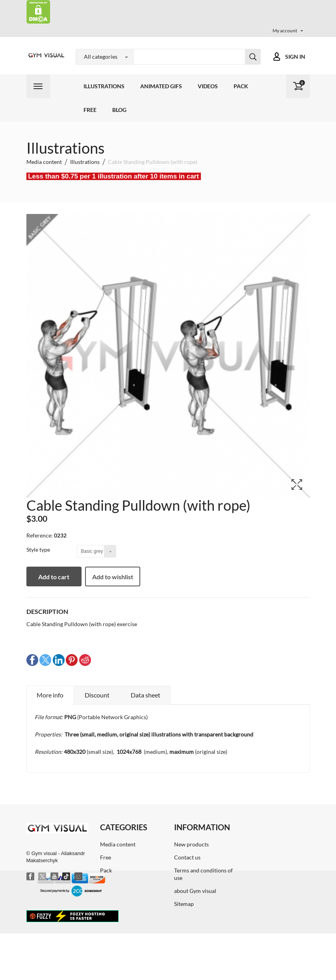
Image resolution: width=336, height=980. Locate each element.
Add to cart (54, 577)
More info (50, 695)
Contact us (187, 857)
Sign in (295, 57)
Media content (118, 844)
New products (191, 844)
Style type (39, 550)
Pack (241, 86)
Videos (208, 86)
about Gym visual (195, 891)
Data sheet (146, 695)
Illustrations (104, 86)
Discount (97, 695)
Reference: (40, 535)
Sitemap (184, 904)
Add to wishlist (113, 577)
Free (90, 110)
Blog (119, 110)
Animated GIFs (161, 86)
